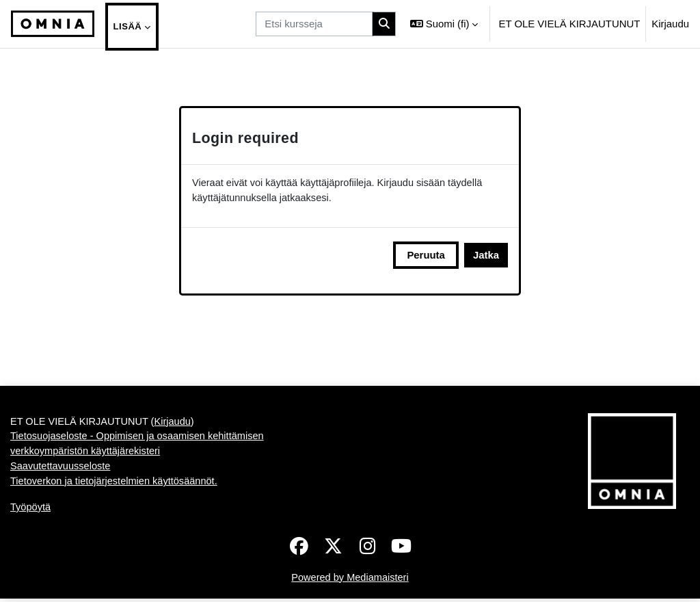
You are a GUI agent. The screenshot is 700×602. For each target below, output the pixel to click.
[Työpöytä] (53, 24)
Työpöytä (31, 558)
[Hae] (384, 24)
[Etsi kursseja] (314, 24)
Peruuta (426, 256)
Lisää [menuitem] (128, 26)
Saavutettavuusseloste (62, 516)
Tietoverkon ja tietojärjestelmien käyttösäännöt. (116, 532)
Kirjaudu (670, 24)
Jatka (486, 256)
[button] (444, 24)
